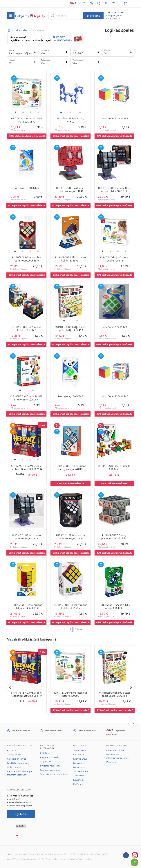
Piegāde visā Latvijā (50, 757)
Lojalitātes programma (18, 763)
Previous (10, 687)
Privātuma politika (115, 750)
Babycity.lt (79, 763)
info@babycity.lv (115, 16)
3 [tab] (31, 112)
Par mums (12, 750)
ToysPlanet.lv (80, 750)
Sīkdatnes (111, 762)
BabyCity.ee (79, 767)
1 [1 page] (60, 629)
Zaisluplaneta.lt (81, 776)
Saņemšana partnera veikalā (54, 774)
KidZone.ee (79, 780)
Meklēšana (93, 16)
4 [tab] (38, 112)
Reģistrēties (21, 814)
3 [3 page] (70, 629)
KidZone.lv (78, 755)
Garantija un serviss (17, 759)
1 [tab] (15, 112)
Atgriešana (46, 762)
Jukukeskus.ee (81, 771)
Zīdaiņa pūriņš (14, 755)
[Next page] (79, 630)
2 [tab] (23, 112)
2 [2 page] (65, 629)
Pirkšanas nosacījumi (50, 766)
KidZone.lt (78, 784)
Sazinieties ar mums (50, 770)
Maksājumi (45, 753)
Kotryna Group (80, 759)
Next (131, 687)
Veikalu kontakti (15, 767)
